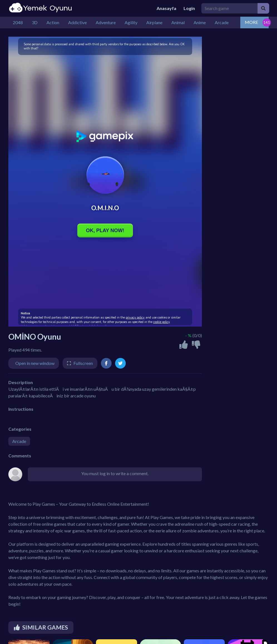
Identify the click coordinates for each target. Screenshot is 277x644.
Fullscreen (83, 363)
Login (189, 8)
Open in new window (35, 363)
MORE (251, 22)
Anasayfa (166, 8)
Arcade (19, 441)
